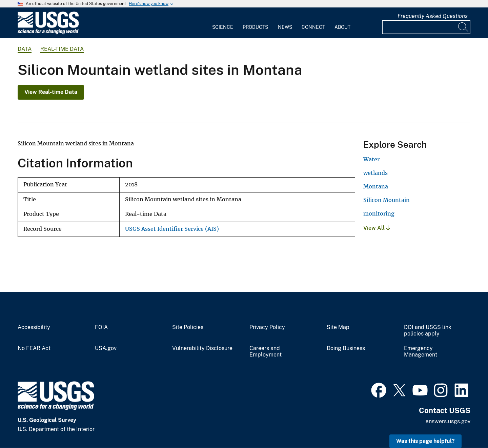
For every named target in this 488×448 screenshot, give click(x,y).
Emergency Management (421, 352)
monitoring (379, 213)
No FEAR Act (34, 348)
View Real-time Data (51, 92)
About (342, 27)
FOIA (101, 327)
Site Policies (188, 327)
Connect (313, 27)
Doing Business (346, 348)
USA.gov (106, 348)
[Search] (464, 27)
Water (371, 159)
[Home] (48, 33)
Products (255, 27)
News (285, 27)
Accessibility (34, 327)
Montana (376, 186)
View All (377, 228)
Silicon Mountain (387, 200)
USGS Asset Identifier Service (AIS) (172, 229)
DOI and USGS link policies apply (428, 331)
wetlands (375, 173)
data (25, 49)
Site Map (338, 327)
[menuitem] (223, 23)
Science (223, 27)
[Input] (426, 27)
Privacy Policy (267, 327)
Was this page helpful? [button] (425, 441)
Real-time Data (62, 49)
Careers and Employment (266, 352)
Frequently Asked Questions (433, 16)
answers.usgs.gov (448, 421)
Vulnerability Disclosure (202, 348)
